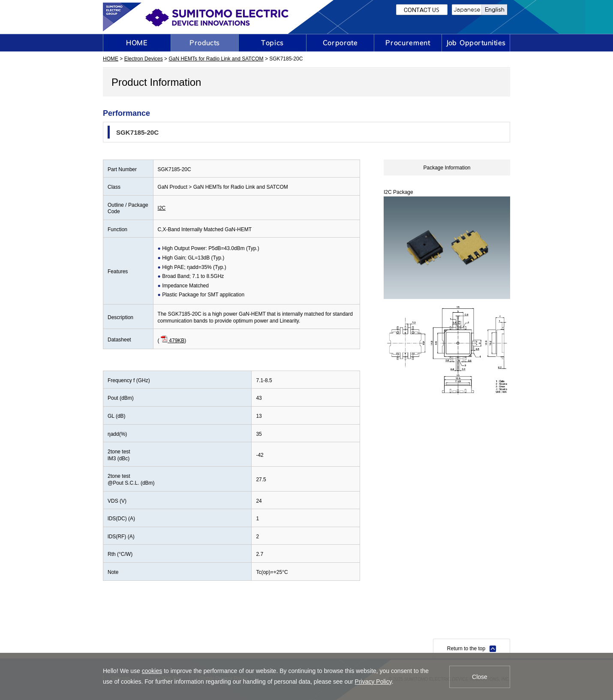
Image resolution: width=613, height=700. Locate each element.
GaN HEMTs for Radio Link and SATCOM (216, 59)
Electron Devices (144, 59)
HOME (111, 59)
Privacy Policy (373, 682)
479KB (173, 341)
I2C (162, 208)
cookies (152, 671)
